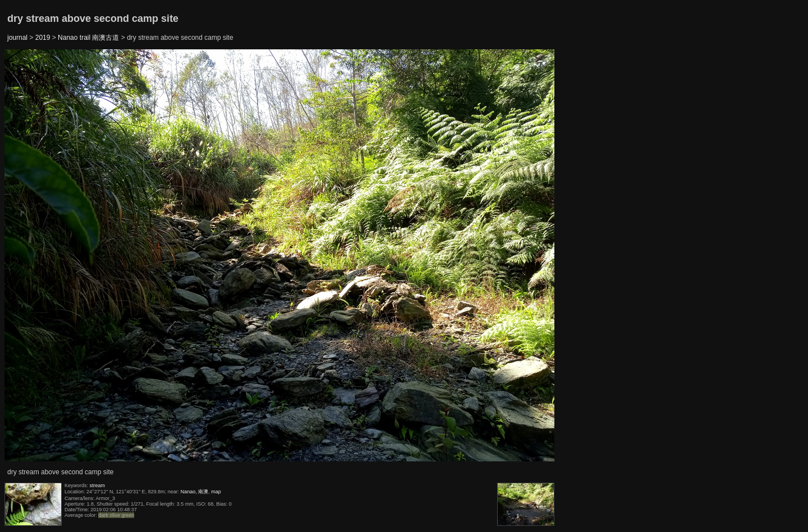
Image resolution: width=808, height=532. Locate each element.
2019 (43, 38)
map (216, 492)
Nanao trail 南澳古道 (88, 38)
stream (98, 485)
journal (17, 38)
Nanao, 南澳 (195, 492)
